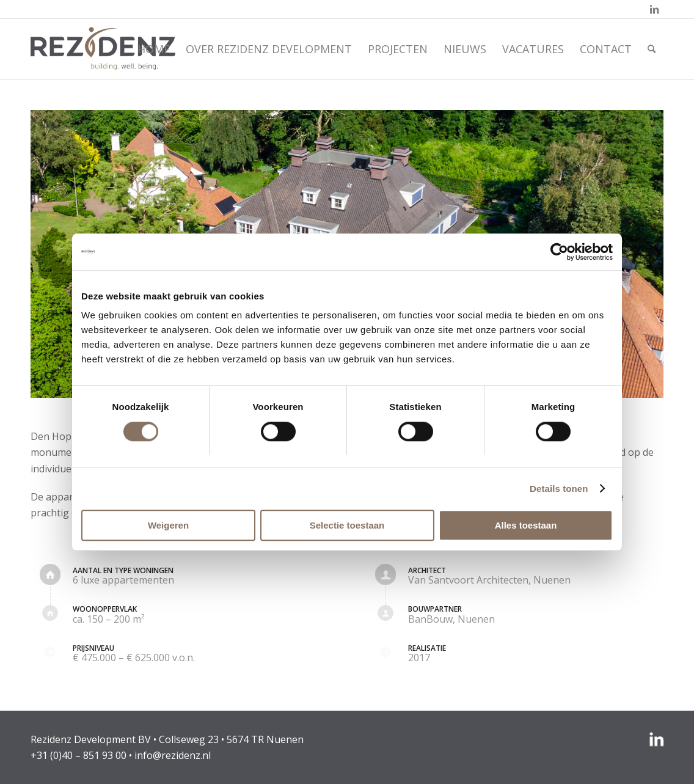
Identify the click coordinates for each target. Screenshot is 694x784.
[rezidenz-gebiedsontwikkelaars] (103, 49)
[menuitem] (154, 49)
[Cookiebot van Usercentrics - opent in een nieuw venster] (559, 252)
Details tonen (559, 489)
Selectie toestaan (347, 525)
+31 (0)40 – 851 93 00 (79, 755)
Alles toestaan (526, 525)
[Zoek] (652, 49)
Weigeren (168, 525)
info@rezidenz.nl (173, 755)
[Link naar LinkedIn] (654, 9)
